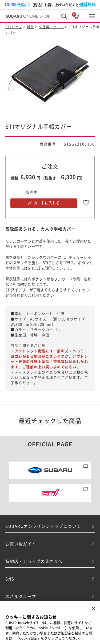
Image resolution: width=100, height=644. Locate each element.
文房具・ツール (51, 27)
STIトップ (14, 27)
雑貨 (31, 27)
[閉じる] (94, 612)
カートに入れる (47, 203)
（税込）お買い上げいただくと (50, 5)
